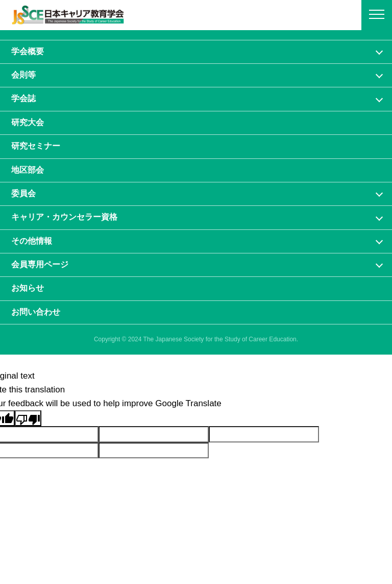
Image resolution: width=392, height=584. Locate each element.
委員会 (23, 193)
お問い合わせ (36, 312)
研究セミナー (36, 146)
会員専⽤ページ (40, 264)
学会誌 (23, 98)
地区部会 (28, 170)
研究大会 (28, 122)
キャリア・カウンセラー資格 (64, 217)
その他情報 (32, 241)
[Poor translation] (28, 418)
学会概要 (28, 51)
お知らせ (28, 288)
